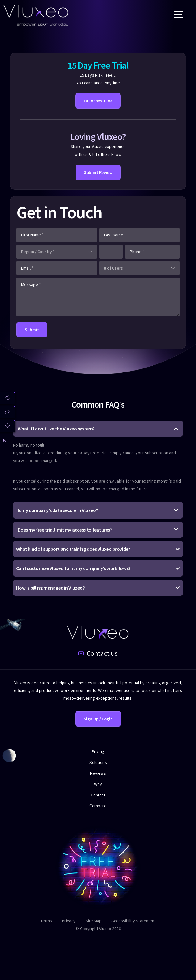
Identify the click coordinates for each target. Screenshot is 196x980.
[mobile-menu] (172, 16)
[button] (98, 460)
